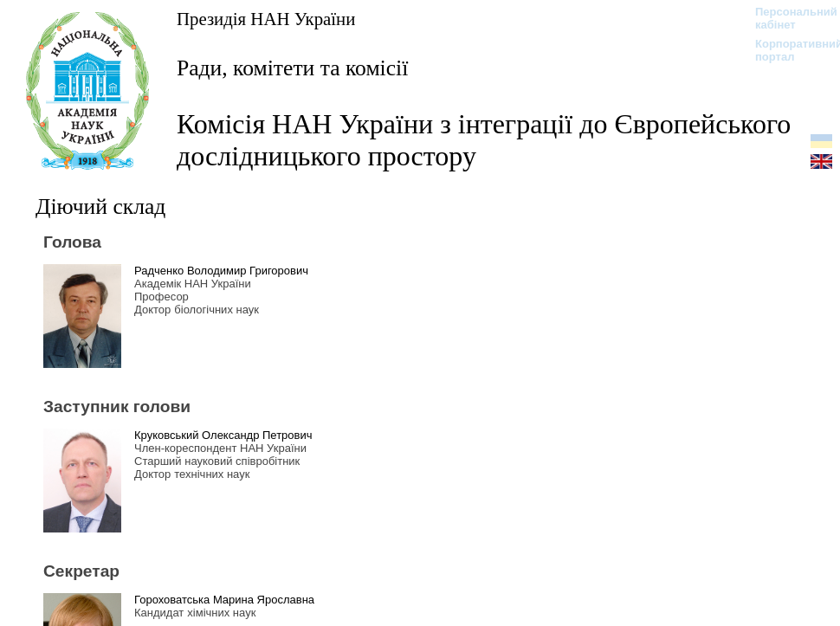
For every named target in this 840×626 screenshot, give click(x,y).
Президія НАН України (266, 19)
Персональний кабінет (788, 18)
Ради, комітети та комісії (292, 68)
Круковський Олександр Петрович (223, 435)
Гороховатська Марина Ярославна (224, 600)
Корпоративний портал (788, 50)
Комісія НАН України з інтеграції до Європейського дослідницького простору (484, 140)
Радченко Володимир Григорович (221, 271)
